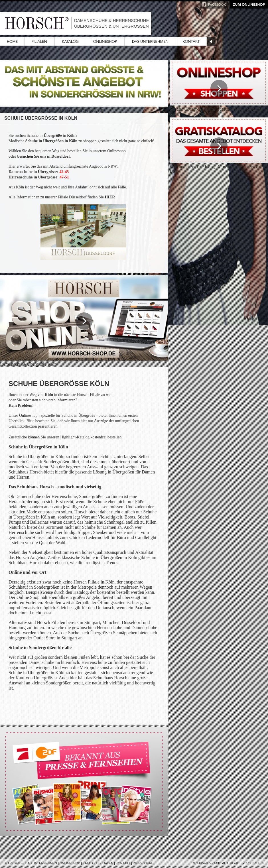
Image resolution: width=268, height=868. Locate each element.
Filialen (106, 863)
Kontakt (123, 863)
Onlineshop (70, 863)
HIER (110, 197)
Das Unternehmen (41, 863)
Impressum (142, 863)
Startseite (13, 863)
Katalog (90, 863)
